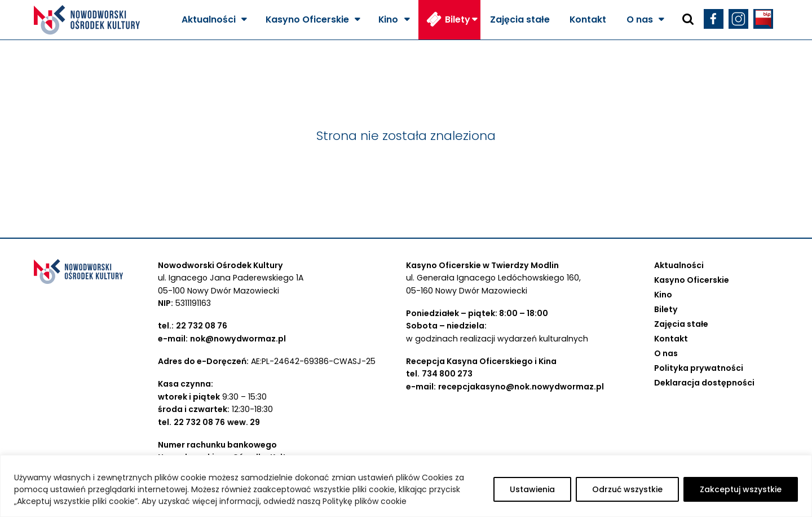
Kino (388, 19)
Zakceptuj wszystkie (741, 489)
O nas (640, 19)
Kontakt (588, 19)
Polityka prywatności (699, 368)
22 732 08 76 (202, 326)
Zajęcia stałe (520, 19)
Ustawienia (532, 489)
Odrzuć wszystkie (627, 489)
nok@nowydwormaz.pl (238, 339)
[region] (406, 486)
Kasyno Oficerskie (307, 19)
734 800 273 (447, 374)
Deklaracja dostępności (704, 383)
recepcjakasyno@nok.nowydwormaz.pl (521, 387)
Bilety (458, 19)
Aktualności (209, 19)
